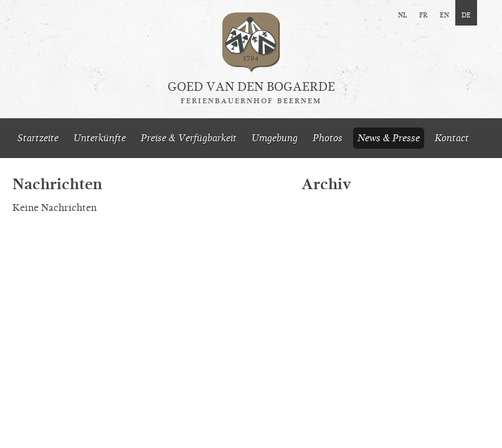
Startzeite (38, 138)
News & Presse (389, 138)
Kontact (452, 138)
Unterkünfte (100, 138)
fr (423, 14)
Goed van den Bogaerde (251, 93)
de (466, 14)
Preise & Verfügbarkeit (189, 138)
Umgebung (275, 138)
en (444, 14)
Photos (328, 138)
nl (402, 14)
